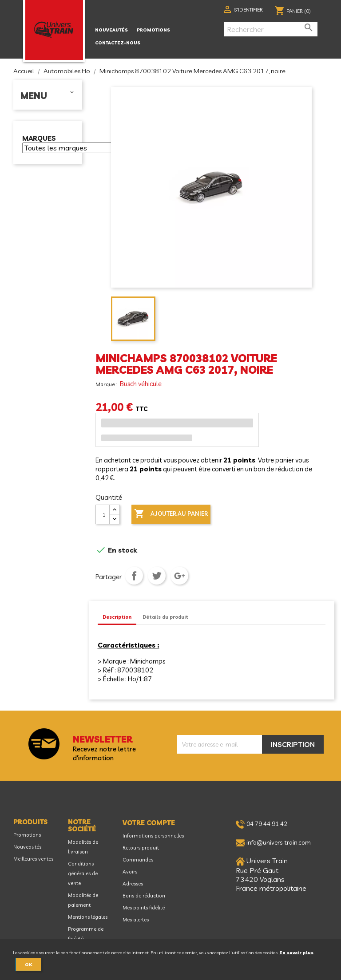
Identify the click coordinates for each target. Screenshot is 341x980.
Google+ (179, 576)
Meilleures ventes (33, 859)
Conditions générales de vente (83, 873)
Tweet (157, 576)
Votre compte (149, 823)
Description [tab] (117, 617)
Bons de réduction (144, 896)
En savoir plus (296, 952)
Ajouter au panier (171, 514)
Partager (134, 576)
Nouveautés (111, 30)
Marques (39, 139)
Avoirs (130, 872)
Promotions (153, 30)
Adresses (133, 884)
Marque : (107, 384)
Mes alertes (136, 920)
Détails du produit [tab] (165, 617)
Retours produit (141, 848)
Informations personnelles (153, 836)
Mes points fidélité (144, 908)
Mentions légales (88, 917)
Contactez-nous (118, 43)
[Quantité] (103, 514)
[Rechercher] (271, 29)
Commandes (138, 860)
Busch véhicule (141, 384)
